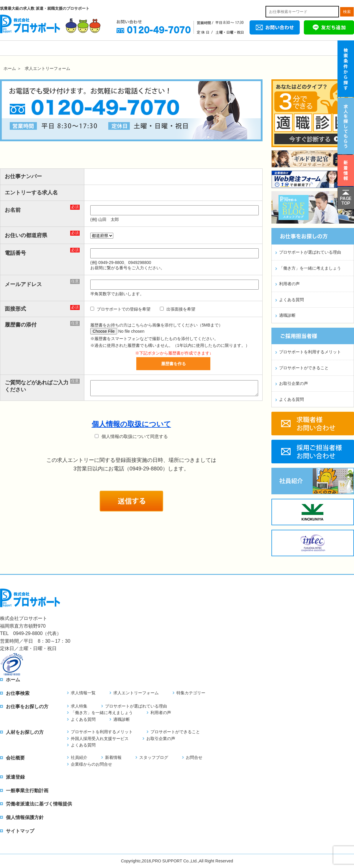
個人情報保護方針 (25, 817)
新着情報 (113, 757)
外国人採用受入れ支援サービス (100, 739)
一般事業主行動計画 (27, 791)
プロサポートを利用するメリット (310, 352)
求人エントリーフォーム (136, 693)
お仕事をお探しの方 (168, 48)
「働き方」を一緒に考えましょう (310, 268)
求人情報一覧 (83, 693)
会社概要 (274, 48)
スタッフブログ (154, 757)
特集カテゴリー (191, 693)
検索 (347, 12)
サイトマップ (20, 831)
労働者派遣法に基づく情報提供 (39, 804)
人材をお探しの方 (221, 48)
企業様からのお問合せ (91, 764)
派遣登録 (327, 48)
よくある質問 (291, 300)
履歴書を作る (173, 364)
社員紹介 (79, 757)
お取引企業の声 (294, 383)
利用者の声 (289, 284)
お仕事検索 (62, 48)
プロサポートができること (304, 368)
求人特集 (79, 706)
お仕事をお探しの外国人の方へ (115, 48)
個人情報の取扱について (131, 424)
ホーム (18, 48)
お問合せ (194, 757)
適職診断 (287, 315)
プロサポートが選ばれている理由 (310, 252)
